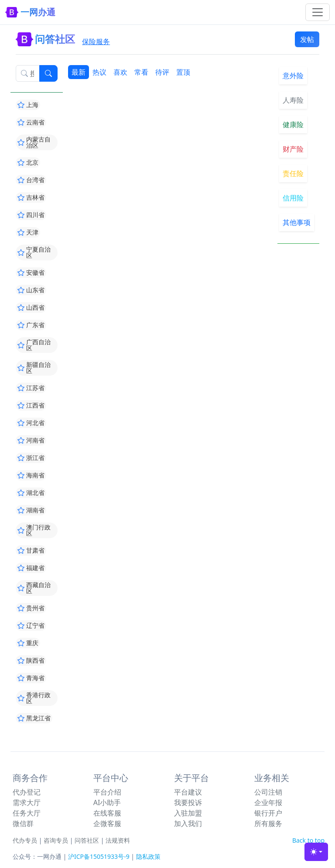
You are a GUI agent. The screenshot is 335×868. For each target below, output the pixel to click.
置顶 (183, 72)
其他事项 (297, 222)
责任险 (293, 173)
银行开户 (268, 813)
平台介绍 (107, 792)
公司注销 (268, 792)
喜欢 (120, 72)
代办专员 (25, 840)
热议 (99, 72)
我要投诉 (188, 802)
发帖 (307, 39)
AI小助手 (107, 802)
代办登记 (27, 792)
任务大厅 (27, 813)
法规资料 (118, 840)
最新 (79, 72)
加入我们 (188, 823)
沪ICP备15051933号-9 (99, 856)
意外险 (293, 76)
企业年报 (268, 802)
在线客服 (107, 813)
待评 (162, 72)
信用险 (293, 198)
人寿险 (293, 100)
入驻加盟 (188, 813)
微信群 (23, 823)
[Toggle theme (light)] (316, 852)
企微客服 (107, 823)
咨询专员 (56, 840)
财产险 (293, 149)
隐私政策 (148, 856)
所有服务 (268, 823)
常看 (141, 72)
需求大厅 (27, 802)
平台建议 (188, 792)
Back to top (308, 840)
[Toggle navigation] (318, 12)
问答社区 (87, 840)
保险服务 (96, 41)
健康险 (293, 124)
